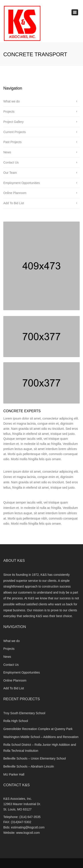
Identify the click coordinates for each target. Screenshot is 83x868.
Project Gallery (14, 122)
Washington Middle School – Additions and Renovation (41, 737)
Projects (9, 112)
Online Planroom (15, 193)
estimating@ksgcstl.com (28, 827)
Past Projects (12, 142)
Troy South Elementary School (24, 713)
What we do (12, 101)
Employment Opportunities (22, 183)
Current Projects (14, 132)
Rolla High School (16, 721)
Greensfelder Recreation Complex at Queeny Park (38, 729)
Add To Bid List (14, 203)
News (7, 152)
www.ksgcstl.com (28, 833)
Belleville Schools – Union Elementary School (35, 758)
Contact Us (11, 162)
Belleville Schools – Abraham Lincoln (29, 766)
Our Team (10, 173)
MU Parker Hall (14, 774)
